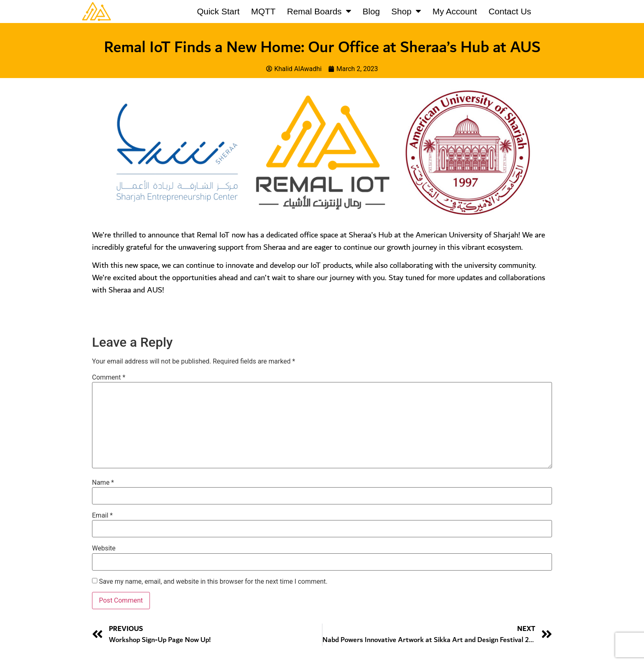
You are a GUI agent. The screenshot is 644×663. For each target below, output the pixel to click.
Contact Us (510, 11)
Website (104, 548)
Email (102, 516)
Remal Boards (319, 12)
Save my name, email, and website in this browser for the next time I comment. (213, 582)
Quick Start (218, 11)
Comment (109, 378)
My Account (455, 11)
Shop (406, 12)
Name (103, 483)
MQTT (263, 11)
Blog (371, 11)
